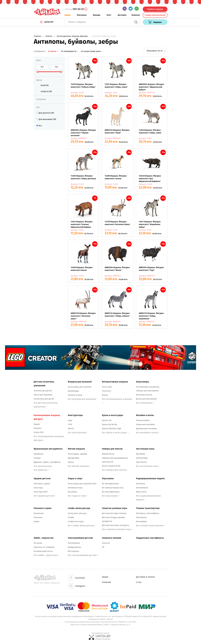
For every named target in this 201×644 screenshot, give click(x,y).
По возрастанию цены (92, 51)
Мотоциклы (73, 551)
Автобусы (141, 484)
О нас (139, 582)
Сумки (37, 521)
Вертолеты (141, 492)
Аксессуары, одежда (77, 454)
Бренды (97, 15)
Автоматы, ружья (42, 484)
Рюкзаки (38, 517)
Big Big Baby (73, 458)
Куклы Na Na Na (109, 424)
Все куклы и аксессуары (115, 433)
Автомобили (142, 488)
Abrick (71, 429)
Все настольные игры (148, 466)
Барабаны (39, 454)
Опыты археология (111, 466)
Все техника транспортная (151, 525)
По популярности (70, 51)
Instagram (76, 586)
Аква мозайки (143, 420)
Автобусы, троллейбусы (148, 513)
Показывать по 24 (156, 51)
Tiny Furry (106, 391)
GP (103, 547)
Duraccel (106, 543)
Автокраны (141, 517)
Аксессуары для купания (80, 387)
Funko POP (39, 432)
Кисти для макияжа (43, 395)
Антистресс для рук (77, 513)
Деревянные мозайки (146, 429)
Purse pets (107, 387)
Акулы (105, 395)
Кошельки (39, 513)
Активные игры (75, 488)
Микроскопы (108, 454)
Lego (70, 420)
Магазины (82, 15)
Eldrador (38, 428)
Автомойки (141, 521)
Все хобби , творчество (46, 555)
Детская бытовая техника (114, 513)
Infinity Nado (142, 458)
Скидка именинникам (155, 15)
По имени (53, 51)
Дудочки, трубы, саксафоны (47, 462)
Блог (109, 15)
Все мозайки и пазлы (148, 433)
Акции (68, 15)
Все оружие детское (45, 496)
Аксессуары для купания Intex (82, 484)
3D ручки (38, 543)
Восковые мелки (144, 395)
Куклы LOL (107, 420)
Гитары (37, 458)
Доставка (122, 15)
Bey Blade (141, 454)
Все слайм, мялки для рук (82, 525)
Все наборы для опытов (115, 470)
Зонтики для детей (43, 391)
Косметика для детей (44, 399)
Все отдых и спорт (78, 496)
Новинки (136, 15)
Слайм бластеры (76, 521)
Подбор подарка (155, 9)
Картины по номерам (44, 547)
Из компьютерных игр (113, 488)
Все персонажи (111, 496)
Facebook (76, 578)
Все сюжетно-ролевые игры (117, 529)
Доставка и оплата (145, 577)
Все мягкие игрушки (79, 466)
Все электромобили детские (83, 555)
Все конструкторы (78, 433)
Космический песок (43, 551)
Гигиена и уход (75, 395)
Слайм (71, 517)
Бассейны (72, 492)
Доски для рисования (146, 399)
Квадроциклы (74, 547)
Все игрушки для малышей (83, 399)
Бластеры (38, 488)
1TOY (70, 424)
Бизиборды (73, 391)
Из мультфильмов (111, 492)
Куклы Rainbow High (112, 429)
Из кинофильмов (110, 484)
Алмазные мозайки (145, 424)
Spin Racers (141, 462)
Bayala (37, 424)
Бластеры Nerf (41, 492)
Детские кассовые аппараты (116, 525)
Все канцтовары (145, 403)
